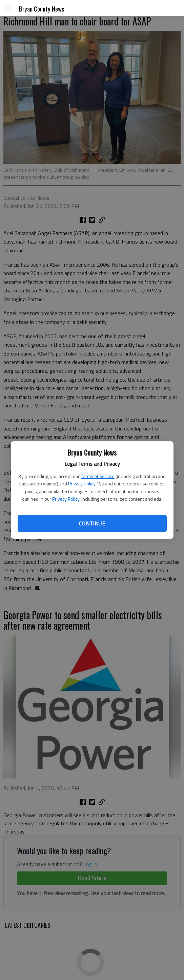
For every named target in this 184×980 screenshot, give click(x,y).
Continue (92, 523)
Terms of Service (98, 476)
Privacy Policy (82, 484)
